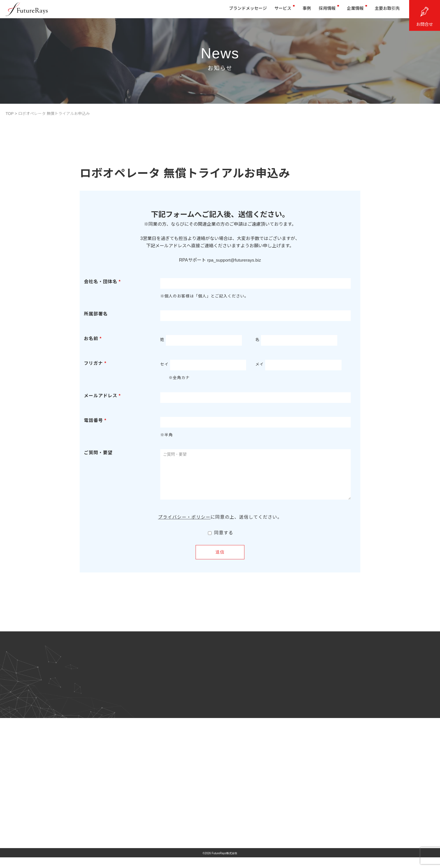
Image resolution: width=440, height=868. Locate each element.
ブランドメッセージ (236, 11)
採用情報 (323, 11)
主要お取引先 (385, 11)
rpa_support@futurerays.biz (234, 260)
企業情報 (353, 11)
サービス (274, 11)
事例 (299, 11)
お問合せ (425, 24)
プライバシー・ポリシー (184, 526)
